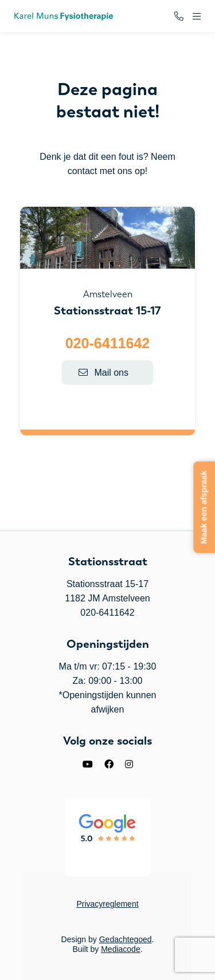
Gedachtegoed (126, 939)
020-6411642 (107, 343)
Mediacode (121, 949)
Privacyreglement (107, 904)
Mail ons (103, 373)
